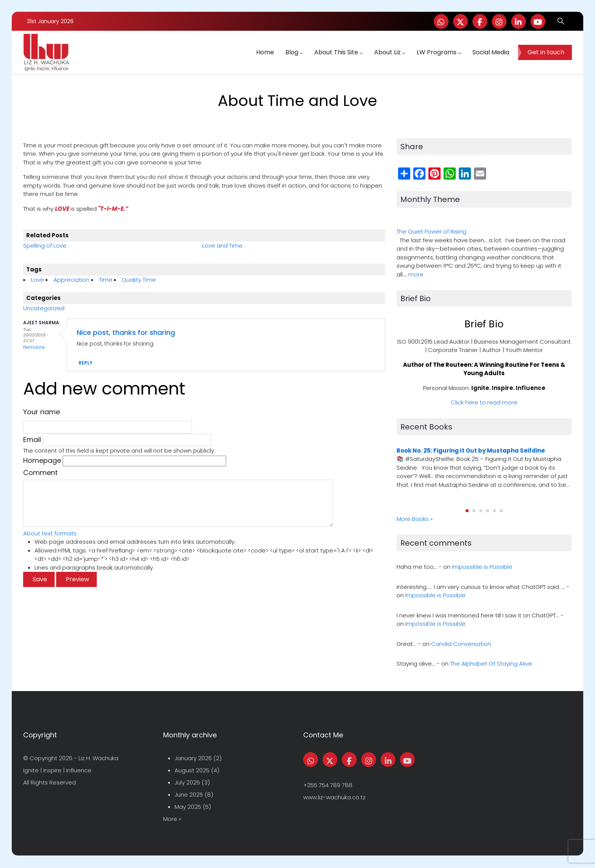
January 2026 (193, 758)
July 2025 (187, 782)
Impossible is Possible (482, 567)
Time (106, 280)
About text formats (50, 533)
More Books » (415, 519)
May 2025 (188, 807)
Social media (491, 52)
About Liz (390, 52)
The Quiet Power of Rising (431, 231)
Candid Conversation (461, 644)
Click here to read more (484, 402)
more (416, 274)
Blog (294, 52)
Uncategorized (44, 308)
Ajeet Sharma (41, 323)
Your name (42, 412)
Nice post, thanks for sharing (126, 332)
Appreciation (72, 280)
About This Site (338, 52)
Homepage (42, 460)
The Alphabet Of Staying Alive (491, 664)
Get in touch (546, 52)
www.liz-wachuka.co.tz (334, 797)
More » (172, 819)
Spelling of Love (45, 245)
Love (38, 280)
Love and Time (222, 245)
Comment (40, 473)
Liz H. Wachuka (98, 758)
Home (265, 52)
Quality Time (139, 280)
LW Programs (439, 52)
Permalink (34, 347)
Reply (86, 363)
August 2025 (192, 770)
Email (32, 440)
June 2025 (189, 795)
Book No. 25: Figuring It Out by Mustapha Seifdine (471, 451)
